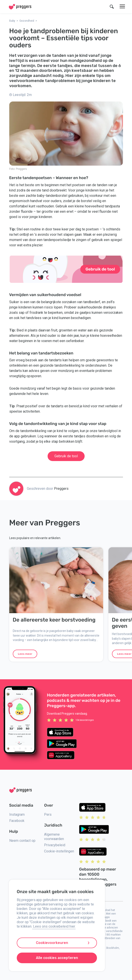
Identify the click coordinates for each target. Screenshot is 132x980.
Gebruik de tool (66, 456)
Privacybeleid (55, 845)
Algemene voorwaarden (54, 837)
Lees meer (25, 654)
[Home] (20, 7)
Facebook (17, 821)
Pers (48, 814)
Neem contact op (22, 841)
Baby (12, 21)
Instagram (17, 814)
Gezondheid (27, 21)
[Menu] (122, 7)
